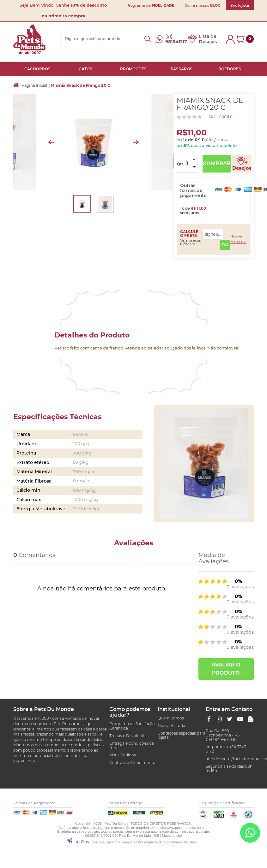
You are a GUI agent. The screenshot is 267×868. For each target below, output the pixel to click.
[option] (93, 142)
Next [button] (136, 142)
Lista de (208, 39)
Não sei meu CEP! (238, 239)
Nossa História (171, 726)
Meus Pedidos (123, 755)
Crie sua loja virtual (106, 842)
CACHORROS (37, 69)
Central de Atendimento (132, 762)
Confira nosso (202, 5)
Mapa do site (172, 836)
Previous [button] (51, 142)
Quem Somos (171, 718)
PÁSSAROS (182, 69)
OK (225, 245)
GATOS (85, 69)
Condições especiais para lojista (182, 735)
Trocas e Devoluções (129, 736)
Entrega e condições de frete (132, 745)
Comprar (217, 164)
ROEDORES (230, 69)
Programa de (150, 5)
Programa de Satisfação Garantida (132, 726)
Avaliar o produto (226, 669)
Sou (240, 5)
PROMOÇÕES (133, 69)
